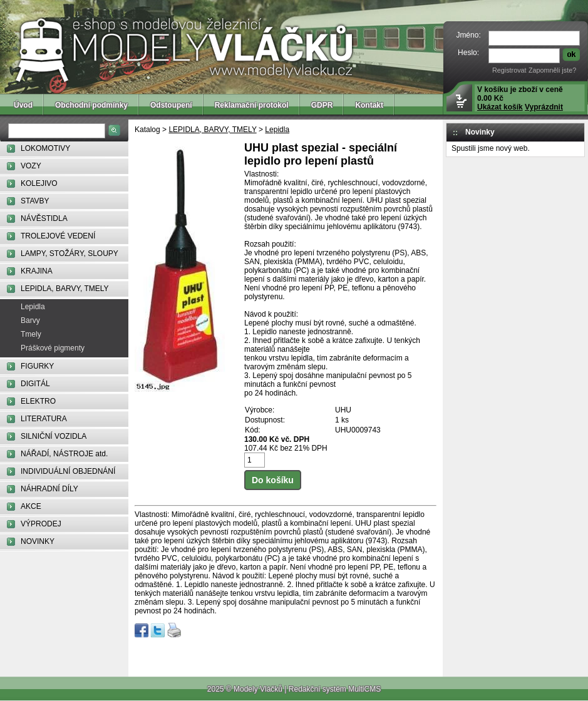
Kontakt (369, 105)
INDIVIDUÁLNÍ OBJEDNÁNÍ (68, 471)
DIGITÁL (35, 384)
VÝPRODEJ (41, 524)
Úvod (23, 105)
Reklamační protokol (252, 105)
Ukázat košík (500, 107)
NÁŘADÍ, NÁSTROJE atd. (64, 454)
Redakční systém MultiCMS (335, 689)
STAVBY (35, 201)
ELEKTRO (38, 401)
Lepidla (33, 307)
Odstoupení (171, 105)
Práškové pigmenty (53, 348)
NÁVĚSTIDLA (44, 218)
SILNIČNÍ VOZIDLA (54, 436)
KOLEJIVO (39, 183)
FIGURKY (37, 366)
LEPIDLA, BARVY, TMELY (65, 289)
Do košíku (273, 480)
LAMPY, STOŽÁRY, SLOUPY (70, 253)
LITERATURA (44, 419)
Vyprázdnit (544, 107)
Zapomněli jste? (552, 70)
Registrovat (509, 70)
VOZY (31, 166)
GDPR (322, 105)
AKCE (31, 506)
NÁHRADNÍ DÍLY (49, 489)
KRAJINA (37, 271)
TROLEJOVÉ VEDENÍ (58, 236)
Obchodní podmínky (91, 105)
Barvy (30, 320)
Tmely (31, 334)
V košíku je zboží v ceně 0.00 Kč (520, 98)
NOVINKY (38, 541)
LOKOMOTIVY (45, 148)
